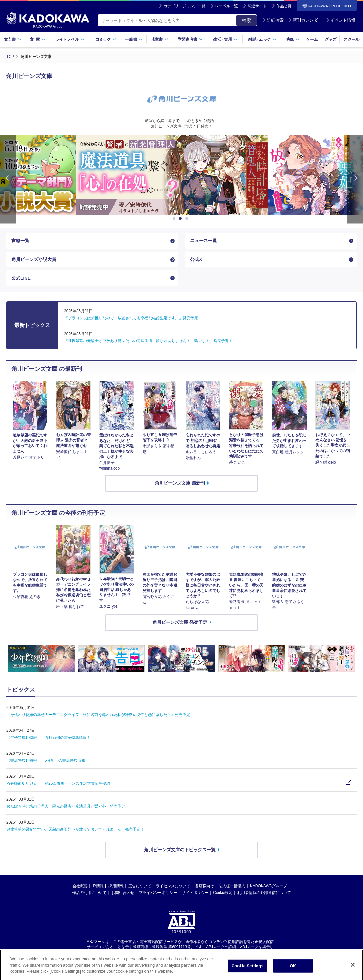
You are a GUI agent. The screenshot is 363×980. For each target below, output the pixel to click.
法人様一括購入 (232, 886)
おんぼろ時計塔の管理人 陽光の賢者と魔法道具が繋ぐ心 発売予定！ (68, 806)
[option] (181, 175)
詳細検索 (273, 20)
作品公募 (284, 6)
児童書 (160, 39)
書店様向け (204, 886)
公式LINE (21, 278)
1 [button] (175, 219)
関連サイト (257, 6)
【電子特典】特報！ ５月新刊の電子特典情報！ (48, 738)
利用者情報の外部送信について (264, 893)
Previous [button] (8, 179)
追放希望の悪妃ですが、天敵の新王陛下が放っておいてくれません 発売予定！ (75, 829)
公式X (196, 259)
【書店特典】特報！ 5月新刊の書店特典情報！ (48, 760)
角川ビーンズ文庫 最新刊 (180, 483)
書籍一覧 (20, 241)
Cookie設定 (223, 893)
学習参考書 (190, 39)
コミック (106, 39)
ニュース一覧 (204, 241)
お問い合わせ (123, 893)
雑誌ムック (262, 39)
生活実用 (225, 39)
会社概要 (80, 886)
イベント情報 (341, 20)
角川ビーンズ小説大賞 (34, 259)
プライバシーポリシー (158, 893)
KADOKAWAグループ (269, 886)
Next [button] (355, 179)
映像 (293, 39)
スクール (351, 39)
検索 (247, 20)
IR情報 (98, 886)
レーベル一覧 (226, 6)
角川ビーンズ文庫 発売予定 (180, 622)
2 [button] (181, 219)
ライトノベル (70, 39)
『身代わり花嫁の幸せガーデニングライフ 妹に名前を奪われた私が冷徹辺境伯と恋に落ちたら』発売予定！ (100, 715)
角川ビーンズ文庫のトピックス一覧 (180, 850)
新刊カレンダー (305, 20)
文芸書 (13, 39)
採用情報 (116, 886)
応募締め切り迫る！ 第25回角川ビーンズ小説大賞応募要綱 (58, 783)
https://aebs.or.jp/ (159, 952)
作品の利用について (89, 893)
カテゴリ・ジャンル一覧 (184, 6)
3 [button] (188, 219)
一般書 (134, 39)
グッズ (330, 39)
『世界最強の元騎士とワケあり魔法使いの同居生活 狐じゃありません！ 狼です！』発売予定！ (148, 341)
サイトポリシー (195, 893)
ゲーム (312, 39)
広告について (140, 886)
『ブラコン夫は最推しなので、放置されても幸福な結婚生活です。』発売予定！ (133, 318)
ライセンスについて (173, 886)
